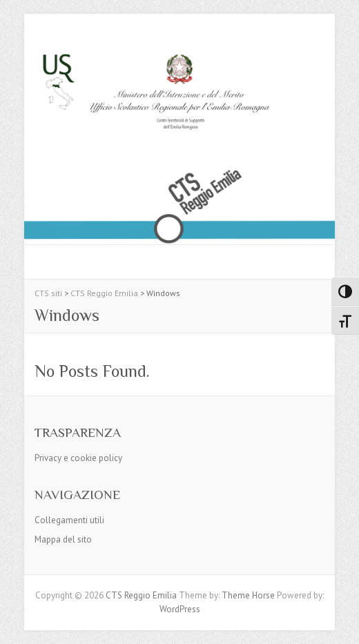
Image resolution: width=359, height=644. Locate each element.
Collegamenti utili (69, 520)
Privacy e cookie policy (78, 458)
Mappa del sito (63, 539)
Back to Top (340, 625)
